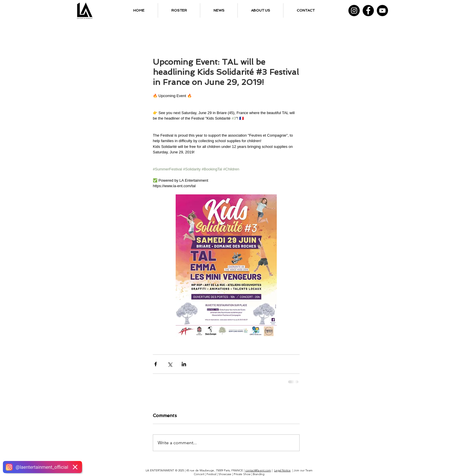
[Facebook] (368, 11)
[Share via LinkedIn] (184, 364)
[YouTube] (382, 11)
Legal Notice (282, 470)
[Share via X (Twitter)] (170, 364)
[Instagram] (354, 11)
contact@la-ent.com (258, 470)
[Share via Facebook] (156, 364)
